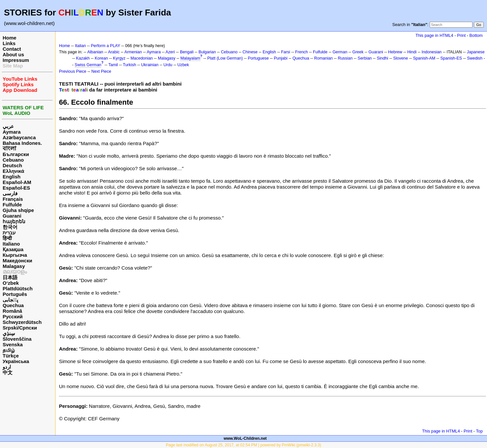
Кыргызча (15, 255)
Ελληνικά (13, 171)
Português (15, 294)
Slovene (401, 58)
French (302, 52)
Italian (80, 46)
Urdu (168, 65)
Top (479, 431)
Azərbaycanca (19, 137)
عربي (8, 126)
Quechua (13, 305)
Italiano (11, 244)
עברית (9, 233)
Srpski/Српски (20, 328)
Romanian (323, 58)
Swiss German (88, 65)
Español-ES (16, 188)
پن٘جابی (10, 300)
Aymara (12, 132)
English (12, 177)
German (340, 52)
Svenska (13, 344)
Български (16, 154)
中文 (8, 372)
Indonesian (431, 52)
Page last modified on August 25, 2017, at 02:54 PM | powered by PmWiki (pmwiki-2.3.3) (243, 445)
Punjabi (281, 58)
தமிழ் (9, 350)
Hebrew (395, 52)
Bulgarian (207, 52)
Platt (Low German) (225, 58)
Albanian (95, 52)
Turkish (129, 65)
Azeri (170, 52)
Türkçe (11, 356)
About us (13, 54)
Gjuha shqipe (18, 210)
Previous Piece (73, 71)
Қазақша (13, 249)
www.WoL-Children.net (245, 438)
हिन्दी (7, 238)
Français (13, 199)
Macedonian (142, 58)
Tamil (113, 65)
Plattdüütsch (18, 289)
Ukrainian (150, 65)
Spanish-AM (424, 58)
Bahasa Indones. (22, 143)
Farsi (286, 52)
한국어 (10, 227)
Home (10, 38)
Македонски (17, 261)
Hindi (412, 52)
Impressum (16, 60)
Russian (345, 58)
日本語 (10, 277)
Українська (16, 361)
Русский (13, 316)
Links (9, 43)
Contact (12, 49)
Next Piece (101, 71)
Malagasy (14, 266)
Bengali (187, 52)
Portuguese (258, 58)
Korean (101, 58)
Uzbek (183, 65)
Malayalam (190, 58)
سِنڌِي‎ (9, 333)
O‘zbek (11, 283)
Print (461, 35)
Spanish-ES (451, 58)
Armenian (133, 52)
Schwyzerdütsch (22, 322)
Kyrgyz (119, 58)
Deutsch (12, 165)
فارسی (10, 193)
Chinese (250, 52)
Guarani (12, 216)
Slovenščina (17, 339)
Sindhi (382, 58)
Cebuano (13, 160)
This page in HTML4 (434, 35)
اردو (7, 367)
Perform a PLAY (106, 46)
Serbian (365, 58)
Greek (358, 52)
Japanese (476, 52)
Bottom (476, 35)
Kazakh (83, 58)
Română (12, 311)
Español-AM (17, 182)
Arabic (114, 52)
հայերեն (14, 221)
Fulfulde (12, 205)
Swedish (475, 58)
